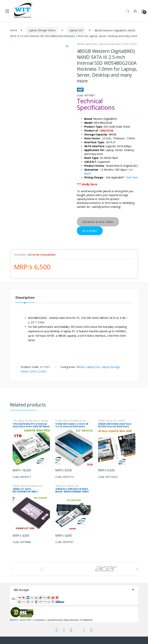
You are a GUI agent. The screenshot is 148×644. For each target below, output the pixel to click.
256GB (101, 420)
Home (14, 30)
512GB (58, 420)
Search (128, 11)
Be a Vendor (90, 231)
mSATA (122, 420)
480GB (80, 44)
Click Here (132, 177)
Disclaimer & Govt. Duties (98, 222)
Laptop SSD (76, 30)
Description (25, 298)
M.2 (65, 486)
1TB (15, 420)
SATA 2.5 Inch (130, 44)
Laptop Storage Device (42, 30)
